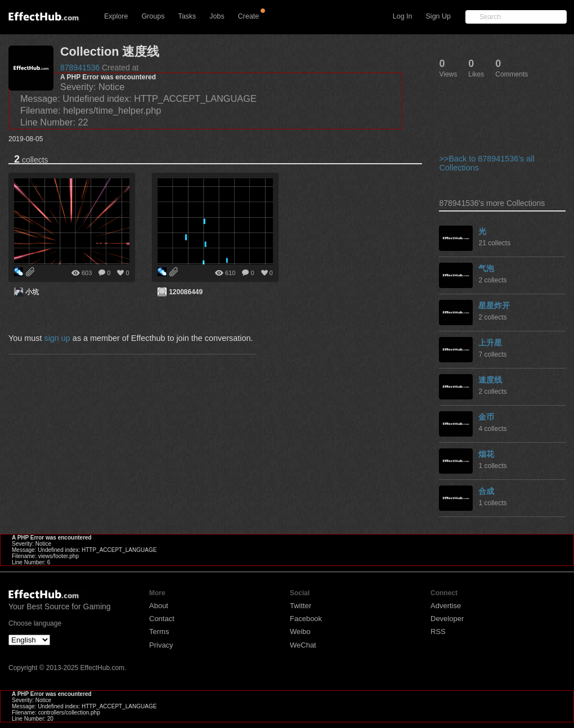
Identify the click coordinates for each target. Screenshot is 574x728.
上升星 (490, 343)
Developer (447, 619)
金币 (486, 417)
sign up (57, 338)
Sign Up (438, 16)
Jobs (217, 16)
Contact (162, 619)
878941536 (80, 68)
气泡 (486, 268)
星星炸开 (494, 305)
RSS (438, 632)
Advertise (446, 606)
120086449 (186, 292)
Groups (153, 16)
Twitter (301, 606)
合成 (486, 491)
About (159, 606)
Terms (159, 632)
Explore (116, 16)
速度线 (490, 380)
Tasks (187, 16)
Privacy (161, 645)
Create (249, 16)
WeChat (303, 645)
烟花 (486, 454)
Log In (403, 16)
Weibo (300, 632)
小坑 (32, 292)
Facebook (306, 619)
